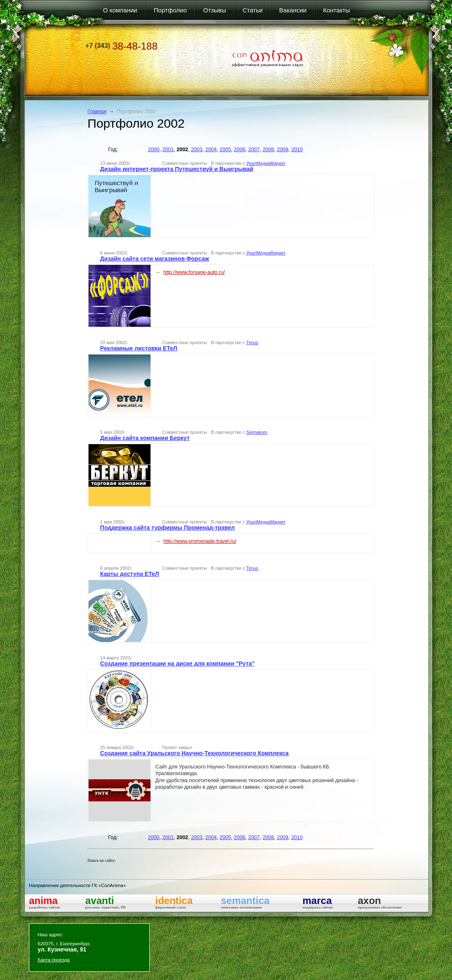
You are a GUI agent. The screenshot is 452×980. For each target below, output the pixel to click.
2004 (211, 150)
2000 (154, 150)
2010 (297, 150)
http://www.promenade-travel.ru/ (200, 541)
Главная (97, 112)
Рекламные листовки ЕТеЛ (139, 348)
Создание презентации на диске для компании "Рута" (177, 664)
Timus (252, 343)
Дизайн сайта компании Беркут (145, 438)
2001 (168, 150)
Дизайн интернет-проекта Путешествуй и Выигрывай (177, 169)
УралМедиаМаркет (266, 163)
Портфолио (170, 10)
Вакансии (293, 10)
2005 (225, 150)
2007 (254, 150)
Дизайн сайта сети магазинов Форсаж (154, 259)
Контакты (336, 10)
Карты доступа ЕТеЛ (130, 574)
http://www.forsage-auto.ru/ (194, 272)
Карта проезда (54, 960)
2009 (283, 150)
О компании (120, 10)
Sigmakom (257, 432)
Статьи (252, 10)
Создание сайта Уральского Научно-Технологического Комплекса (194, 753)
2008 (268, 150)
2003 (197, 150)
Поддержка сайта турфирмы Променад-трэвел (167, 528)
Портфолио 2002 (136, 112)
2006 (240, 150)
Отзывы (215, 10)
